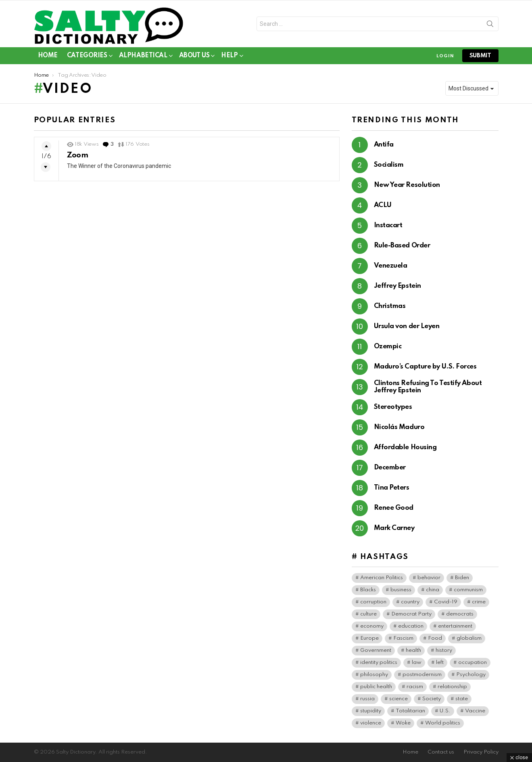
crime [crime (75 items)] (479, 602)
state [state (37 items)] (462, 699)
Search (490, 25)
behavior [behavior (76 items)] (429, 578)
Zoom (78, 155)
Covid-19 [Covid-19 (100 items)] (446, 602)
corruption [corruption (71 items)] (373, 602)
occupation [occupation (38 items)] (473, 663)
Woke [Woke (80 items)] (403, 723)
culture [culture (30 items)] (368, 614)
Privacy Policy (481, 752)
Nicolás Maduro (399, 427)
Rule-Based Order (402, 246)
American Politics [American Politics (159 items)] (382, 578)
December (390, 468)
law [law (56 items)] (417, 663)
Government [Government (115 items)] (376, 650)
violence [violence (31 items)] (371, 723)
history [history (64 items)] (444, 650)
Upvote (46, 146)
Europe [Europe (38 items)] (369, 638)
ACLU (383, 205)
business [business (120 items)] (401, 590)
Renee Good (394, 508)
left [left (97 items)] (440, 663)
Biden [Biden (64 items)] (462, 578)
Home (48, 56)
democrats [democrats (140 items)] (460, 614)
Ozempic (388, 346)
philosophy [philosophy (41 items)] (374, 675)
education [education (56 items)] (411, 626)
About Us (194, 57)
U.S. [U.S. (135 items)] (445, 711)
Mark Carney (394, 528)
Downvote (46, 167)
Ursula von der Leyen (407, 326)
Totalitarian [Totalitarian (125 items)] (410, 711)
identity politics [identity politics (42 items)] (379, 663)
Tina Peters (392, 488)
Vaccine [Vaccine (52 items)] (475, 711)
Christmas (390, 306)
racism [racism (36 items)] (415, 687)
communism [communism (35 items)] (468, 590)
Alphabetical (143, 57)
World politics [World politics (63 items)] (443, 723)
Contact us (441, 752)
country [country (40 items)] (410, 602)
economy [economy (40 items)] (372, 626)
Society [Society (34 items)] (432, 699)
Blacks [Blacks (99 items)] (368, 590)
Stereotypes (393, 407)
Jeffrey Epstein (397, 286)
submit (480, 56)
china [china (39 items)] (433, 590)
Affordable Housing (405, 447)
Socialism (389, 165)
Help (229, 57)
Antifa (384, 145)
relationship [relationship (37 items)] (452, 687)
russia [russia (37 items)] (367, 699)
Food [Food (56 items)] (435, 638)
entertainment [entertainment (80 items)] (455, 626)
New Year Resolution (407, 185)
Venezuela (391, 266)
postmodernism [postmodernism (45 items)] (422, 675)
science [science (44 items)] (398, 699)
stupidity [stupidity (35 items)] (371, 711)
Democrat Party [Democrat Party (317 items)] (411, 614)
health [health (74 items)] (413, 650)
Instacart (388, 225)
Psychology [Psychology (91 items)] (471, 675)
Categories (87, 57)
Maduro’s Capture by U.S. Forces (425, 367)
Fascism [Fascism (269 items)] (403, 638)
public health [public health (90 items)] (376, 687)
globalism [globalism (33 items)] (469, 638)
